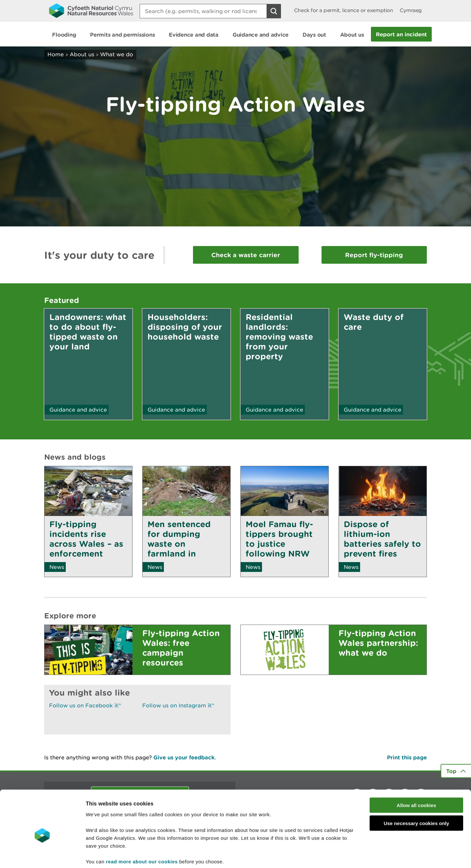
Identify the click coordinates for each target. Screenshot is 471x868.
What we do (117, 54)
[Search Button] (274, 11)
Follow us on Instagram (178, 705)
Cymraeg (411, 10)
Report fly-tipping (374, 255)
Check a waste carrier (246, 255)
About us (82, 54)
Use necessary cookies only (416, 791)
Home (56, 54)
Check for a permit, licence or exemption (344, 10)
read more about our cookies (142, 829)
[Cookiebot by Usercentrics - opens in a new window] (42, 855)
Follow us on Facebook (85, 705)
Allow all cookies (417, 773)
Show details (347, 855)
